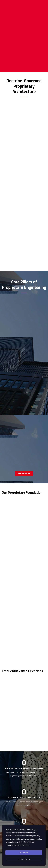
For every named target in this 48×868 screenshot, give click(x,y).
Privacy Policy (24, 859)
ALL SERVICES (24, 473)
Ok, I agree (24, 852)
